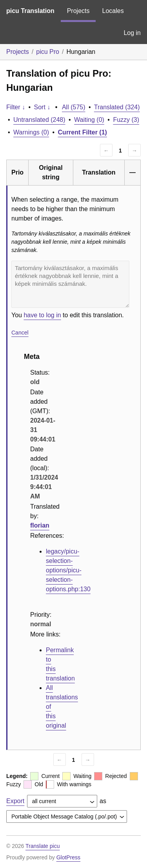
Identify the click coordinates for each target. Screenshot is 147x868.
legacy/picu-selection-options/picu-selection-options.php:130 (68, 570)
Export (15, 801)
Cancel (20, 333)
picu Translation (30, 11)
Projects (78, 11)
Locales (113, 11)
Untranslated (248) (39, 120)
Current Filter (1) (83, 132)
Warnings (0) (31, 132)
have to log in (42, 315)
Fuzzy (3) (126, 120)
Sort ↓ (42, 107)
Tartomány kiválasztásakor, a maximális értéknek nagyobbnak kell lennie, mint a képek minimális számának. (70, 284)
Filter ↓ (16, 107)
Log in (132, 33)
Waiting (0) (89, 120)
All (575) (74, 107)
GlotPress (68, 857)
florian (40, 525)
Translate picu (43, 846)
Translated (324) (117, 107)
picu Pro (48, 52)
